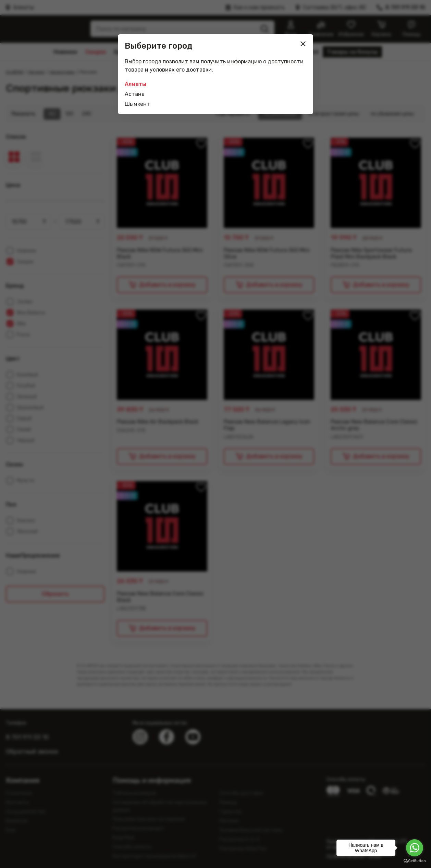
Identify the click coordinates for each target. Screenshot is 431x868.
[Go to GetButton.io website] (415, 861)
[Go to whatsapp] (415, 848)
